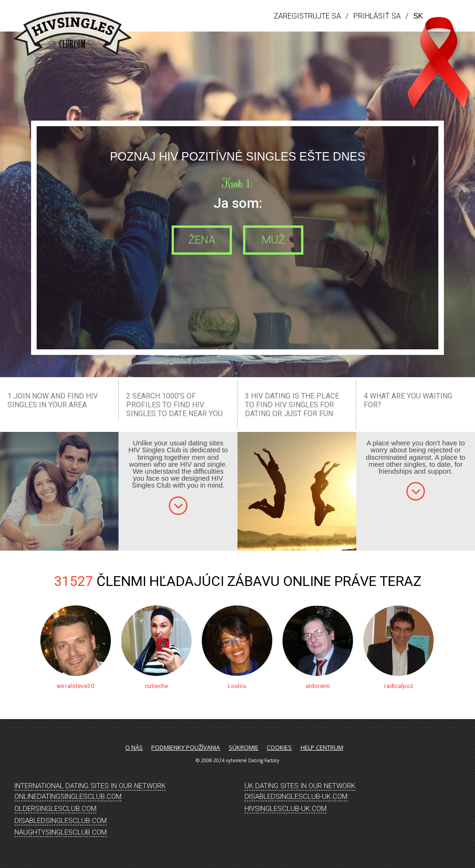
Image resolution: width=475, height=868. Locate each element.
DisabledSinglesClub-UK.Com (296, 797)
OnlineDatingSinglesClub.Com (68, 797)
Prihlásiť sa (377, 16)
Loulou (237, 686)
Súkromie (244, 747)
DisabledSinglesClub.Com (61, 821)
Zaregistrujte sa (307, 16)
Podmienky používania (186, 747)
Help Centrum (322, 747)
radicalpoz (398, 686)
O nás (134, 747)
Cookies (279, 747)
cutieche (156, 686)
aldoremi (318, 686)
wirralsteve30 (76, 686)
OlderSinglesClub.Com (55, 809)
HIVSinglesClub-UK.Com (286, 809)
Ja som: (238, 203)
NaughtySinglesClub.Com (61, 832)
